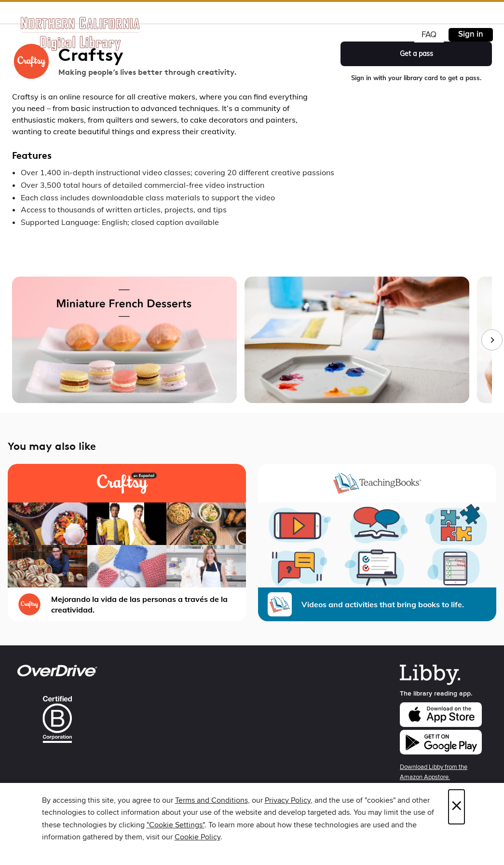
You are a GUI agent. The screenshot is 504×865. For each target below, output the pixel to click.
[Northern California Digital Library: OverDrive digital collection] (81, 33)
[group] (252, 340)
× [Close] (456, 807)
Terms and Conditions (211, 800)
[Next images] (492, 340)
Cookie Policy (198, 837)
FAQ (429, 35)
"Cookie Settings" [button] (176, 825)
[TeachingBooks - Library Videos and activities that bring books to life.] (377, 543)
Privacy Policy (288, 800)
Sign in (471, 34)
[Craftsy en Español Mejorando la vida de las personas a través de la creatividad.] (127, 543)
